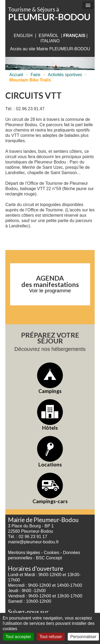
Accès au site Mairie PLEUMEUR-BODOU (50, 49)
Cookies (51, 553)
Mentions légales (24, 553)
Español (49, 36)
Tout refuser (51, 637)
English (23, 36)
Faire (35, 75)
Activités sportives (65, 75)
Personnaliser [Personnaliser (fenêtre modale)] (83, 637)
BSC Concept (49, 558)
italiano (50, 41)
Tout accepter (18, 637)
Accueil (16, 75)
